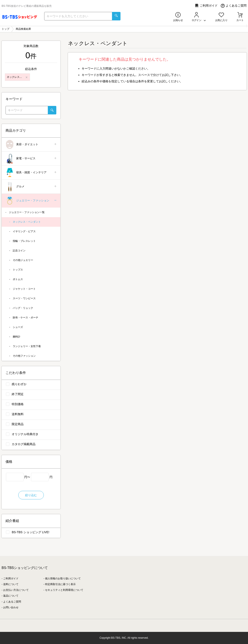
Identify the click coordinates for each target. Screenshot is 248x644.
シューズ (18, 327)
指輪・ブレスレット (24, 241)
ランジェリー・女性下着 (27, 346)
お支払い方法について (16, 590)
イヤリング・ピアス (24, 231)
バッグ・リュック (23, 308)
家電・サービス (31, 159)
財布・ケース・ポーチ (26, 318)
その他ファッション (24, 356)
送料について (11, 584)
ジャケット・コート (24, 289)
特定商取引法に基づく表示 (60, 584)
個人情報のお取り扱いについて (63, 578)
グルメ (31, 187)
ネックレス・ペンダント (27, 222)
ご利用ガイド (206, 6)
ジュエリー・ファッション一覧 (27, 212)
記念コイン (19, 251)
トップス (18, 270)
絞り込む (31, 495)
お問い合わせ (11, 607)
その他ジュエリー (23, 260)
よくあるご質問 (234, 6)
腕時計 (17, 337)
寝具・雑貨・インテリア (31, 173)
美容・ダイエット (31, 145)
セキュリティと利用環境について (64, 590)
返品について (11, 596)
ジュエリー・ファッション (31, 201)
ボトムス (18, 279)
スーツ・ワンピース (24, 298)
